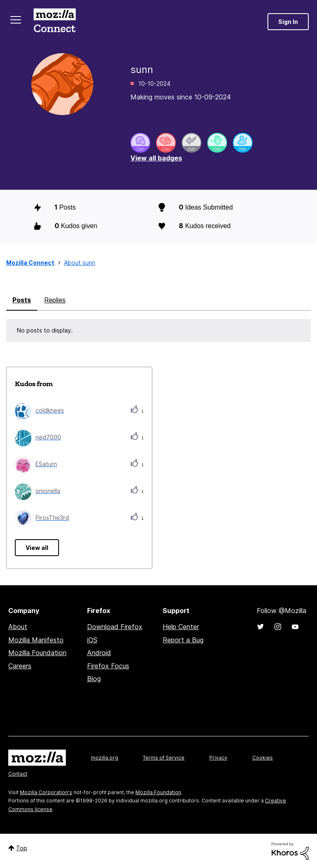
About (18, 627)
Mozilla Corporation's (46, 792)
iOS (92, 640)
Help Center (181, 627)
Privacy (218, 758)
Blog (94, 679)
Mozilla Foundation (37, 653)
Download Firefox (115, 627)
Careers (20, 666)
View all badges (156, 158)
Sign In (288, 22)
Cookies (263, 758)
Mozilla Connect (54, 22)
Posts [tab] (22, 300)
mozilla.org (104, 758)
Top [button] (22, 848)
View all (37, 548)
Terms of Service (164, 758)
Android (99, 653)
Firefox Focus (108, 666)
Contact (18, 774)
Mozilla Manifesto (36, 640)
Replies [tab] (55, 300)
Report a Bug (183, 640)
